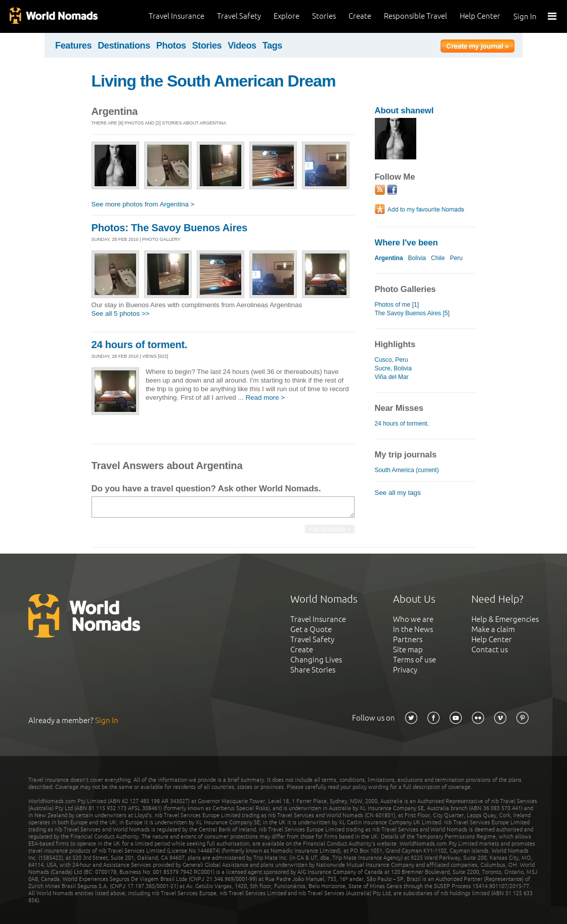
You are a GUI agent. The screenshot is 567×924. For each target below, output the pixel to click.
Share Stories (313, 670)
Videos (242, 46)
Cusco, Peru (391, 360)
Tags (272, 46)
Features (73, 46)
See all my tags (398, 493)
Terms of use (415, 660)
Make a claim (493, 629)
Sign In (525, 16)
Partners (408, 639)
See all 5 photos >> (121, 313)
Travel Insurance (177, 16)
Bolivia (417, 258)
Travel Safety (239, 16)
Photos (171, 46)
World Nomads (53, 16)
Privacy (405, 670)
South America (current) (407, 470)
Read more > (265, 397)
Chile (438, 258)
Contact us (490, 649)
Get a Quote (311, 629)
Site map (408, 649)
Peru (456, 258)
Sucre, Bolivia (393, 368)
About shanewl (404, 111)
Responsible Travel (416, 16)
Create (360, 16)
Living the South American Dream (214, 81)
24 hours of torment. (140, 345)
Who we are (413, 619)
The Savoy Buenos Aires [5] (412, 313)
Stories (324, 16)
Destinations (124, 46)
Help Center (480, 16)
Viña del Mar (392, 377)
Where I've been (406, 243)
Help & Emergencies (505, 619)
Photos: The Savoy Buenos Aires (170, 228)
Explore (287, 16)
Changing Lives (316, 660)
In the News (413, 629)
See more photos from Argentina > (143, 204)
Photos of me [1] (397, 305)
